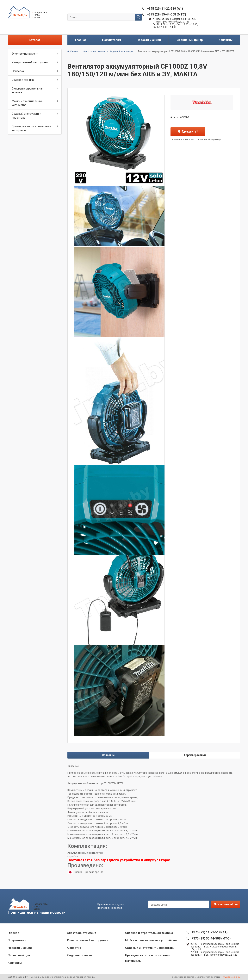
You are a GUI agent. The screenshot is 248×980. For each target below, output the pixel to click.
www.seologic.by (231, 977)
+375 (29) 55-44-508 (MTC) (166, 14)
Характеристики (195, 755)
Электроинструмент (25, 54)
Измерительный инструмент (30, 62)
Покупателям (112, 40)
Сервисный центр (190, 40)
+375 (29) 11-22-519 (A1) (165, 9)
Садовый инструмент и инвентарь (27, 116)
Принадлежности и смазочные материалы (31, 128)
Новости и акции (149, 40)
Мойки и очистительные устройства (27, 103)
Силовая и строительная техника (28, 90)
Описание (108, 755)
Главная (81, 40)
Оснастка (18, 71)
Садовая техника (23, 80)
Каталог (35, 40)
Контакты (226, 40)
